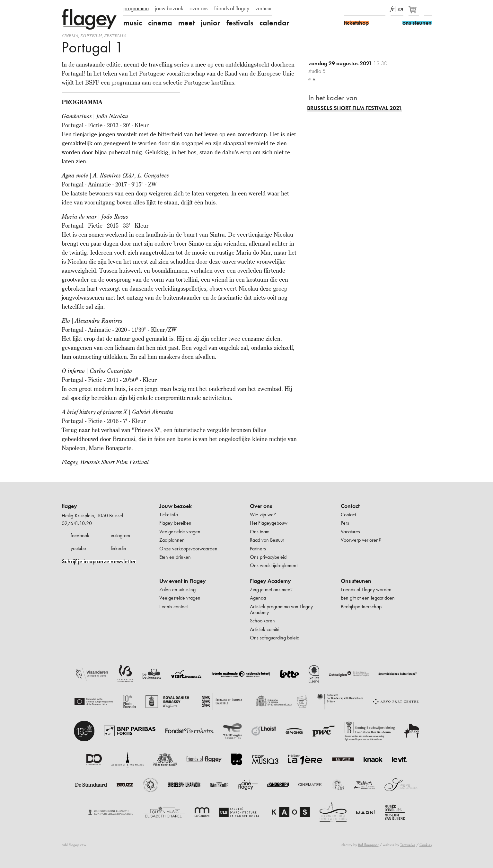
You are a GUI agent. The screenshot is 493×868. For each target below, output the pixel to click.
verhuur (264, 8)
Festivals (115, 36)
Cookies (426, 845)
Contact (350, 506)
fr (392, 8)
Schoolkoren (262, 621)
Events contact (173, 606)
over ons (199, 8)
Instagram (359, 9)
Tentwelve (408, 845)
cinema (160, 23)
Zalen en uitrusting (177, 589)
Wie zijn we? (263, 515)
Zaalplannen (172, 540)
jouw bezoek (169, 8)
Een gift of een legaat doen (368, 598)
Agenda (258, 598)
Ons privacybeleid (268, 557)
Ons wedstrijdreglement (274, 565)
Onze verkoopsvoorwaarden (188, 549)
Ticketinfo (169, 515)
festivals (240, 23)
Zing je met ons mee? (271, 589)
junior (211, 23)
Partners (258, 549)
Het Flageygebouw (269, 523)
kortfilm (91, 36)
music (133, 23)
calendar (274, 23)
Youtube (370, 9)
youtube (78, 548)
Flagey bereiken (175, 523)
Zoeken (428, 9)
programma (136, 8)
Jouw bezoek (176, 506)
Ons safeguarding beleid (275, 638)
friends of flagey (232, 8)
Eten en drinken (175, 557)
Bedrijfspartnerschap (361, 606)
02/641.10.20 (77, 523)
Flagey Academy (270, 581)
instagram (120, 535)
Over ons (261, 506)
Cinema (70, 36)
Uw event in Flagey (183, 581)
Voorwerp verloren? (361, 540)
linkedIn (382, 9)
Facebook (348, 9)
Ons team (260, 532)
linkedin (119, 548)
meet (186, 23)
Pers (345, 523)
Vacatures (350, 532)
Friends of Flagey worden (366, 589)
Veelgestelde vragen (180, 532)
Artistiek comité (265, 629)
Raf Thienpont (368, 845)
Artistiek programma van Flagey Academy (281, 609)
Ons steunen (356, 581)
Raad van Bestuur (267, 540)
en (401, 8)
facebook (80, 535)
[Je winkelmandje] (414, 12)
